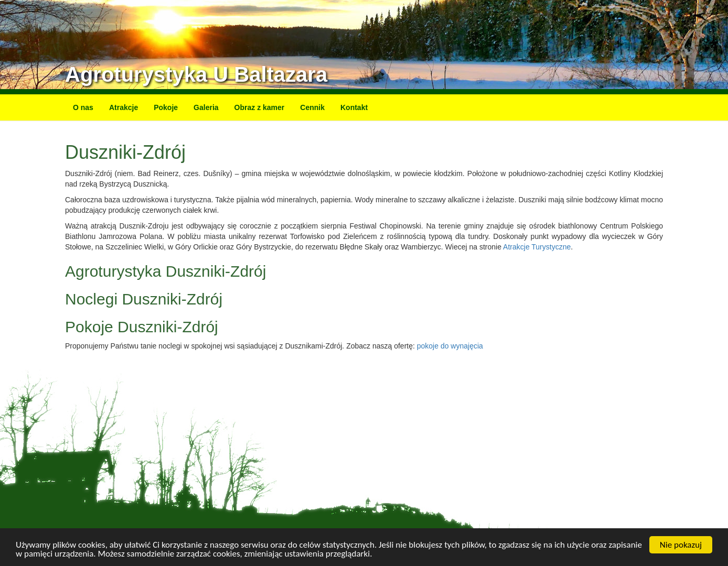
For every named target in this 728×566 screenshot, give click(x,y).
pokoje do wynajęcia (450, 346)
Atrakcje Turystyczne (537, 247)
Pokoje (166, 107)
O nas (83, 107)
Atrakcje (124, 107)
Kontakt (354, 107)
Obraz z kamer (260, 107)
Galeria (206, 107)
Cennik (312, 107)
